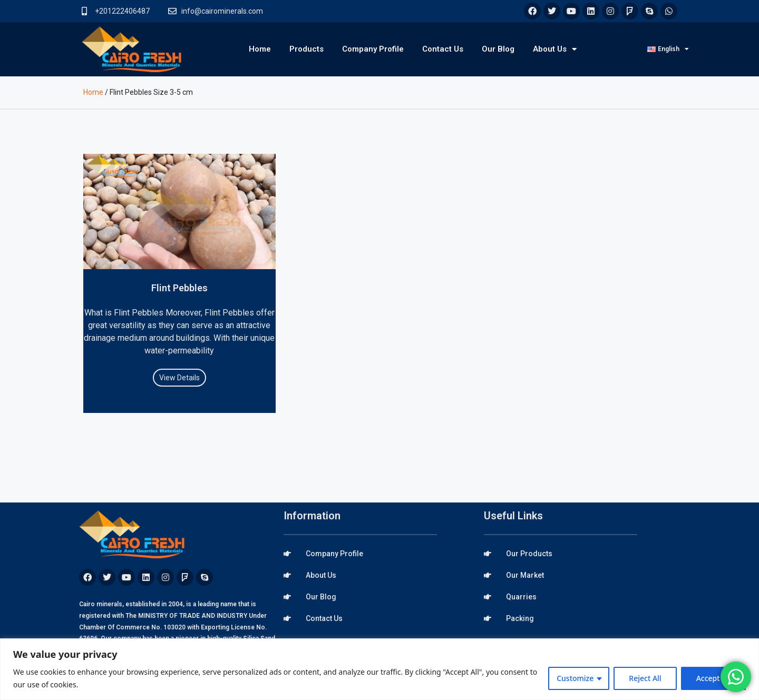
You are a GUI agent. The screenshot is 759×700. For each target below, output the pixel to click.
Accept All (713, 678)
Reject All (645, 678)
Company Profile (373, 49)
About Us (555, 49)
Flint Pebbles (179, 288)
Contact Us (443, 49)
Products (306, 49)
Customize (575, 678)
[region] (379, 669)
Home (260, 49)
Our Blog (498, 49)
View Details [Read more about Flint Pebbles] (179, 378)
